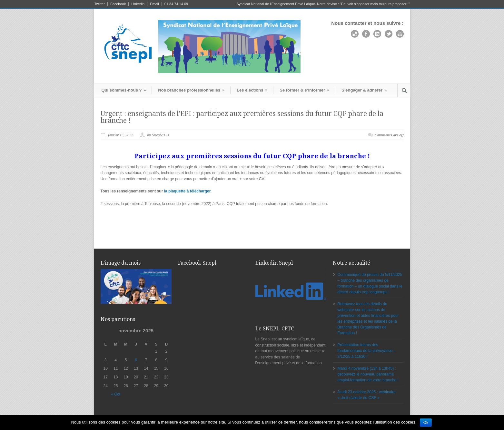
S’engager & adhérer (364, 90)
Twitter (100, 4)
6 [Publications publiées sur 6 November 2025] (136, 360)
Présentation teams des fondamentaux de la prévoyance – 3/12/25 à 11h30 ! (367, 351)
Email (154, 4)
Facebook (118, 4)
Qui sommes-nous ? (124, 90)
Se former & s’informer (304, 90)
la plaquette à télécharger (187, 191)
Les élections (252, 90)
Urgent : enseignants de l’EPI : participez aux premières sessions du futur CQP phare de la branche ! (242, 117)
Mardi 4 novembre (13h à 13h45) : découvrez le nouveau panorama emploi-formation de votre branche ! (368, 374)
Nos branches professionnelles (191, 90)
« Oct (116, 394)
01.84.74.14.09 (176, 4)
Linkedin (138, 4)
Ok (426, 423)
